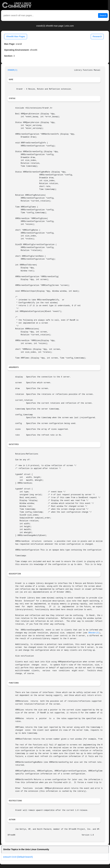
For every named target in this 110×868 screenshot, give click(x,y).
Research (97, 36)
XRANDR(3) (13, 70)
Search (103, 15)
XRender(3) (94, 633)
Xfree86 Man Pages (16, 36)
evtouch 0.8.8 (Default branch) (18, 857)
